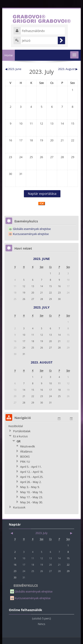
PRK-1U (25, 462)
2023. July (41, 307)
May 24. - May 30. (31, 502)
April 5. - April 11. (31, 467)
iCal (42, 204)
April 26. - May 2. (31, 482)
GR (18, 441)
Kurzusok (19, 507)
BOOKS (25, 456)
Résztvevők (28, 446)
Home (9, 55)
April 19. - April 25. (32, 477)
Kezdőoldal (16, 426)
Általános (26, 451)
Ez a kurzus (20, 436)
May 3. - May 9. (30, 487)
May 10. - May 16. (31, 492)
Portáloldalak (22, 431)
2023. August (42, 362)
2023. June (41, 259)
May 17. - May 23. (31, 497)
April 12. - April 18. (32, 472)
